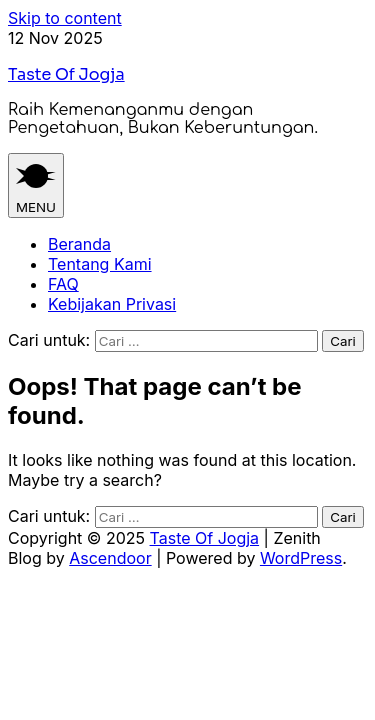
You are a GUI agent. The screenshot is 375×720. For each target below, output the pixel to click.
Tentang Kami (100, 264)
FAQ (63, 284)
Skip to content (65, 18)
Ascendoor (110, 558)
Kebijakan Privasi (112, 304)
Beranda (79, 244)
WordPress (301, 558)
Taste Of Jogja (66, 74)
